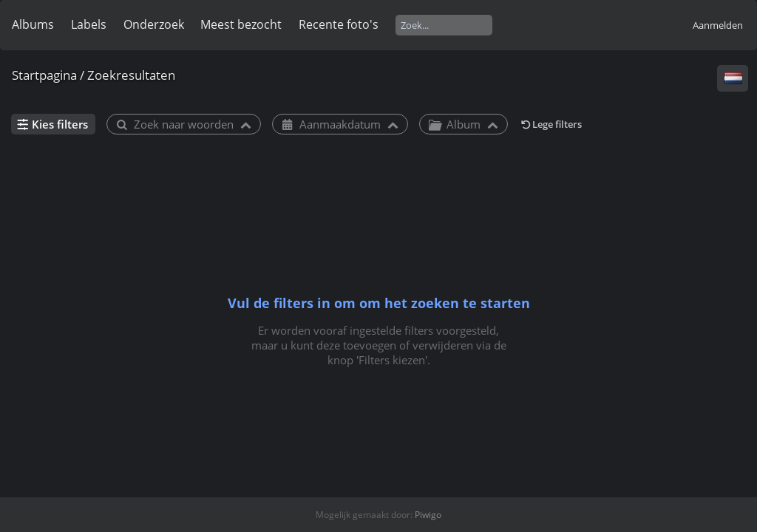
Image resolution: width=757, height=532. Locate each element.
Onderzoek (154, 24)
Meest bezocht (241, 24)
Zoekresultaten (131, 75)
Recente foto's (339, 24)
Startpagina (44, 75)
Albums (33, 24)
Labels (89, 24)
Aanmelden (718, 25)
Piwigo (428, 515)
